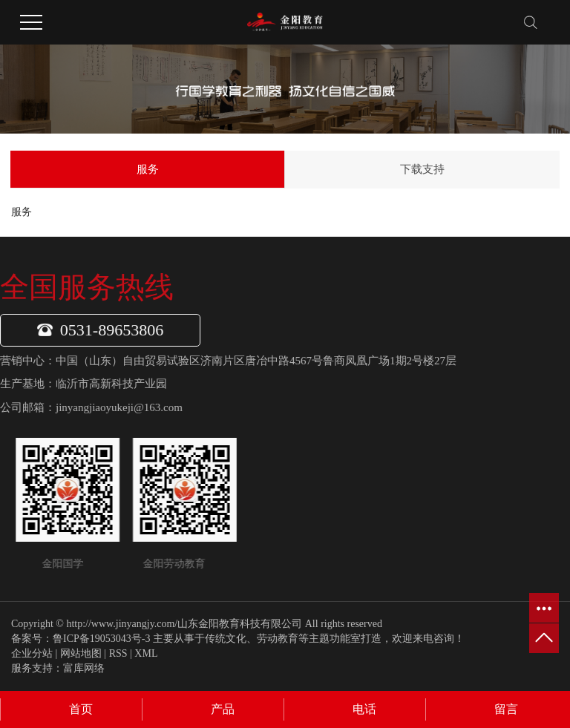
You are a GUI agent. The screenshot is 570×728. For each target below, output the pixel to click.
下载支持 (422, 169)
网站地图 (81, 653)
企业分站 (32, 653)
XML (146, 653)
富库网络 (84, 668)
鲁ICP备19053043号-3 (101, 639)
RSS (118, 653)
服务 (148, 169)
